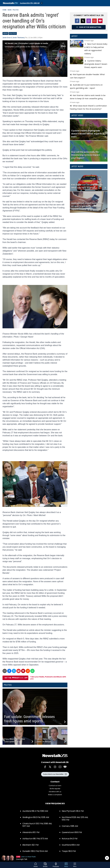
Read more (89, 48)
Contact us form (55, 786)
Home (4, 10)
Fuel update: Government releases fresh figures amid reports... (29, 719)
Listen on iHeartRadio (55, 858)
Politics (16, 10)
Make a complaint (55, 795)
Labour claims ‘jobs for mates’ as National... (46, 740)
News (10, 10)
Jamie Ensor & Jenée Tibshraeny (13, 38)
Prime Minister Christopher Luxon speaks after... (15, 740)
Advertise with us (55, 792)
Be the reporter (55, 789)
